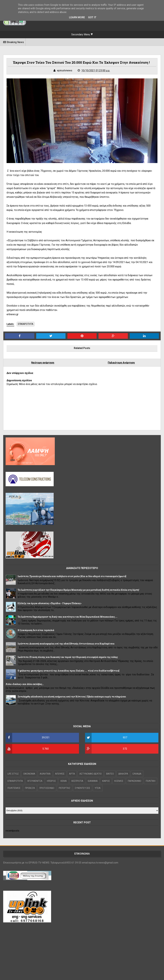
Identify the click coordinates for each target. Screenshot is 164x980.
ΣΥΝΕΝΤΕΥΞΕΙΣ (82, 788)
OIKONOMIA (29, 774)
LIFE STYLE (13, 774)
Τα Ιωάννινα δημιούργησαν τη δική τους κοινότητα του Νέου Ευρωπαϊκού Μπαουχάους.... (68, 617)
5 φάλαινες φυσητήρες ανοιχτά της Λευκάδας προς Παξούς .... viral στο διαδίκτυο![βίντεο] (68, 671)
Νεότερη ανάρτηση (43, 363)
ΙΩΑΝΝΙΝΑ (93, 781)
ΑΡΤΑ (72, 774)
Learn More (77, 17)
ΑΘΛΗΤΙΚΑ (45, 774)
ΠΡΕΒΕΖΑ (30, 788)
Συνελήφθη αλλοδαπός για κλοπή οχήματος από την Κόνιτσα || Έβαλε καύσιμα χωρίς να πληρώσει (72, 697)
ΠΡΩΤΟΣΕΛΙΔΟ (47, 788)
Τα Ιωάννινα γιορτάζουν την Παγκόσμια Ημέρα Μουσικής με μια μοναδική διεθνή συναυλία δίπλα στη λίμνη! (78, 590)
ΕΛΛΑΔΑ (137, 774)
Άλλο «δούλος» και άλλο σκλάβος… (25, 684)
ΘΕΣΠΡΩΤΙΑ (77, 781)
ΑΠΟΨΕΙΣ (60, 774)
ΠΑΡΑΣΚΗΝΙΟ (135, 781)
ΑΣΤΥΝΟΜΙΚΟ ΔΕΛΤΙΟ (91, 774)
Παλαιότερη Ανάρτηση (121, 363)
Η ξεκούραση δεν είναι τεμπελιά (36, 630)
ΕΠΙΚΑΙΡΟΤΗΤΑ (26, 324)
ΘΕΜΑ (64, 781)
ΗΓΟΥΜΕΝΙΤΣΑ (35, 781)
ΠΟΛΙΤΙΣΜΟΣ (14, 788)
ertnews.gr (12, 314)
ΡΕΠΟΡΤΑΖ (65, 788)
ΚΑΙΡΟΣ (106, 781)
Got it (92, 17)
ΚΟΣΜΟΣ (119, 781)
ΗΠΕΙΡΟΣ (51, 781)
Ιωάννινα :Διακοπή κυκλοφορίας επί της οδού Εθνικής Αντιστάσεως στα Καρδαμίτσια (66, 644)
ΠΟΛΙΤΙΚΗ (151, 781)
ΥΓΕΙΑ (98, 788)
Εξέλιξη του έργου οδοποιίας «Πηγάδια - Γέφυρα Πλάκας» (50, 603)
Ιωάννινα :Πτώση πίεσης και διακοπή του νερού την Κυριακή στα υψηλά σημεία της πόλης (68, 657)
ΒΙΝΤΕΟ (110, 774)
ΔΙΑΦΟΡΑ (123, 774)
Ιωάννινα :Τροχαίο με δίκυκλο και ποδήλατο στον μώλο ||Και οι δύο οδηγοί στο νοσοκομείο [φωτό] (72, 576)
